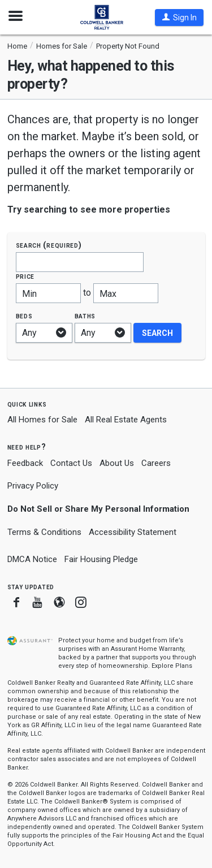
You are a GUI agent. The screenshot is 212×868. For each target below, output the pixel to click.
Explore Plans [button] (172, 666)
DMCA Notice (32, 559)
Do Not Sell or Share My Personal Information (98, 509)
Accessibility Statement (133, 532)
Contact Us (71, 463)
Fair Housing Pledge (101, 559)
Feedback (25, 463)
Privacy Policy (33, 486)
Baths (85, 316)
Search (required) (49, 245)
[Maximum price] (126, 293)
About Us (117, 463)
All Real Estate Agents (126, 420)
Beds (24, 316)
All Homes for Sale (42, 420)
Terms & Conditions (44, 532)
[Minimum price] (48, 293)
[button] (179, 18)
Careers (156, 463)
